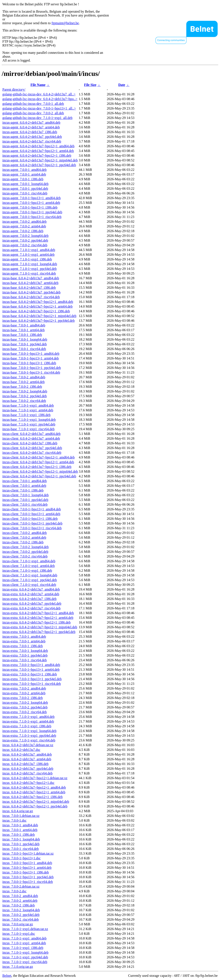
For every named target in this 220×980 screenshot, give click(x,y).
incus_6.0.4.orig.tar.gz (18, 811)
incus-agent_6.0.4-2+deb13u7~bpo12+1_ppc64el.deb (39, 165)
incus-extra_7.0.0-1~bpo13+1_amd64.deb (31, 665)
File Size (90, 85)
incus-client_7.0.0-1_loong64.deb (26, 495)
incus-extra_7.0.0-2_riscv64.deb (25, 712)
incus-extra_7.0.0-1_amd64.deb (24, 637)
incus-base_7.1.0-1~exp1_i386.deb (26, 415)
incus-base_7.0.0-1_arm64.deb (24, 330)
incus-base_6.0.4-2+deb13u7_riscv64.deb (31, 297)
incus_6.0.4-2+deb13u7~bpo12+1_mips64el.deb (36, 802)
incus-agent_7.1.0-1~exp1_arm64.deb (28, 255)
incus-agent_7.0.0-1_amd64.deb (24, 170)
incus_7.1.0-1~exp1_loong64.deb (25, 952)
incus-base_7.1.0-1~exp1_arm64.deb (28, 410)
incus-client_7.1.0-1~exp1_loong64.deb (30, 575)
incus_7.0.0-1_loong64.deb (21, 839)
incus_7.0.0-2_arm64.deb (20, 901)
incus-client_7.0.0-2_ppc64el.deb (25, 552)
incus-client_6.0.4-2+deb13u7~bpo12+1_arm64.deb (38, 462)
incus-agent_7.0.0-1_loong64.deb (25, 184)
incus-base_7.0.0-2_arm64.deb (24, 382)
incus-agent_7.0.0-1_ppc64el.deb (25, 189)
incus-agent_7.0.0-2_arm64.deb (24, 226)
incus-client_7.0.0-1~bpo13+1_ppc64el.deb (32, 523)
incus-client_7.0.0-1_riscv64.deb (25, 504)
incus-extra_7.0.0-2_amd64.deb (24, 688)
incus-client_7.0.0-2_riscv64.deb (25, 556)
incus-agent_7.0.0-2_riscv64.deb (25, 245)
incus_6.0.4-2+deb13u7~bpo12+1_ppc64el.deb (35, 806)
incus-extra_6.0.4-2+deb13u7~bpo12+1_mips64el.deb (40, 627)
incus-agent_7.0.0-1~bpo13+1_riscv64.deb (32, 217)
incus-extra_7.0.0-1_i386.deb (23, 646)
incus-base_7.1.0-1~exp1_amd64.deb (28, 405)
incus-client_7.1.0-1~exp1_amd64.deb (29, 561)
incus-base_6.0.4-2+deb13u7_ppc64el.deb (31, 292)
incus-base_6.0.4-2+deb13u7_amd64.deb (31, 278)
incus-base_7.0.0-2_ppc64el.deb (25, 396)
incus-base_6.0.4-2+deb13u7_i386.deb (29, 288)
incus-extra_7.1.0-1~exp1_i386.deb (27, 726)
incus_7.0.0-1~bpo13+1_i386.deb (26, 872)
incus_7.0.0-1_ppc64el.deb (21, 844)
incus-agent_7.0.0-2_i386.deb (23, 231)
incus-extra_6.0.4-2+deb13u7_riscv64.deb (31, 608)
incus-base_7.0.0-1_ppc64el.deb (25, 344)
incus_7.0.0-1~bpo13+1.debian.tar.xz (28, 853)
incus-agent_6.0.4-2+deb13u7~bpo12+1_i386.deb (37, 156)
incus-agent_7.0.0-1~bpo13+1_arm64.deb (31, 203)
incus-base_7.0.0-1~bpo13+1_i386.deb (29, 363)
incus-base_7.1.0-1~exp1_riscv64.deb (28, 429)
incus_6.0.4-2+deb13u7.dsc (21, 750)
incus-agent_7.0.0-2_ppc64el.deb (25, 240)
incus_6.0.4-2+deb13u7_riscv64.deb (27, 773)
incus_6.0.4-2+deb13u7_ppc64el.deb (28, 769)
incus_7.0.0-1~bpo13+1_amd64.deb (27, 863)
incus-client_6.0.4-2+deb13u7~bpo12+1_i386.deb (37, 467)
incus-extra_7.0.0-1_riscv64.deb (25, 660)
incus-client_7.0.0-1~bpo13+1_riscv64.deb (32, 528)
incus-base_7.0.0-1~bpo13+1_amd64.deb (31, 354)
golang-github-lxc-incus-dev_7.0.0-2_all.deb (33, 113)
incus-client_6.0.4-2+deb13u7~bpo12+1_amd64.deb (38, 457)
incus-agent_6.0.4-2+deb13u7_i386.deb (30, 132)
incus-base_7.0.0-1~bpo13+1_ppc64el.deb (32, 368)
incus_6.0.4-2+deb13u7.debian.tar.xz (28, 745)
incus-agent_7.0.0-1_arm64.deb (24, 174)
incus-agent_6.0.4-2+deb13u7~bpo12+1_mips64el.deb (40, 160)
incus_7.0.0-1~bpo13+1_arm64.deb (27, 868)
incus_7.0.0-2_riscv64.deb (21, 919)
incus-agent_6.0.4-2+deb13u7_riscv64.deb (32, 141)
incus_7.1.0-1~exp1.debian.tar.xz (25, 929)
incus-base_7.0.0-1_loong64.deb (25, 339)
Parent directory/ (14, 89)
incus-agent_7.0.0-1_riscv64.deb (25, 193)
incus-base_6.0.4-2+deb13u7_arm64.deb (30, 283)
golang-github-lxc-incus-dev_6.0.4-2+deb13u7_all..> (39, 94)
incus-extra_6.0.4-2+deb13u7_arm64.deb (31, 594)
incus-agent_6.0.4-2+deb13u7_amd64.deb (31, 122)
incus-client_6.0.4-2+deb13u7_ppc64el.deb (32, 448)
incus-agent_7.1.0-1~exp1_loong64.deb (30, 264)
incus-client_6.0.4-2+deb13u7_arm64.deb (31, 438)
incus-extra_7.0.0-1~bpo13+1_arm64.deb (31, 670)
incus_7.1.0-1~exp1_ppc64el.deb (25, 957)
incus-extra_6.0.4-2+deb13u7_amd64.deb (31, 589)
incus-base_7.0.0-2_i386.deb (22, 387)
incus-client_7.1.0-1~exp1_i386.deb (27, 570)
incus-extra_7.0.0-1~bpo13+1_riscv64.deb (32, 684)
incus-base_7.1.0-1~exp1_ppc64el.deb (29, 424)
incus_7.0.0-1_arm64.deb (20, 830)
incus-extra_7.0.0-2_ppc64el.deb (25, 707)
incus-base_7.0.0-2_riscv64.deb (24, 401)
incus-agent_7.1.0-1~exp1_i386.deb (27, 259)
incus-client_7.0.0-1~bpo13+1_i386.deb (30, 519)
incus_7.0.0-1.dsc (14, 820)
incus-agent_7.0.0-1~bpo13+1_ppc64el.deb (32, 212)
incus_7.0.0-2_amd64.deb (20, 896)
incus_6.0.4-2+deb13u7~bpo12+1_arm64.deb (34, 792)
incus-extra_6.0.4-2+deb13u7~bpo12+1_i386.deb (37, 622)
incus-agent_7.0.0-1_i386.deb (23, 179)
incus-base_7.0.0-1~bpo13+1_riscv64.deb (31, 372)
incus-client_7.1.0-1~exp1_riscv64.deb (29, 585)
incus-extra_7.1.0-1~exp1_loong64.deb (29, 731)
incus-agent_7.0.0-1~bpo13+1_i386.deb (30, 207)
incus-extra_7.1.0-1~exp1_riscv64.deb (29, 740)
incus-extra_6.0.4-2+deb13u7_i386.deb (29, 599)
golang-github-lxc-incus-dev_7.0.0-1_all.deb (33, 104)
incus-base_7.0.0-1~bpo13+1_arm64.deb (31, 358)
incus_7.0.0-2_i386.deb (19, 905)
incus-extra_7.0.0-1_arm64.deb (24, 641)
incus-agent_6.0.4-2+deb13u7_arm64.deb (31, 127)
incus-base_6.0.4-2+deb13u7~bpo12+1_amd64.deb (38, 302)
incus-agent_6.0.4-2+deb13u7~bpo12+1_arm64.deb (38, 151)
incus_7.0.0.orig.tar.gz (18, 924)
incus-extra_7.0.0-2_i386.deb (23, 698)
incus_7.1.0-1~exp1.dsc (19, 934)
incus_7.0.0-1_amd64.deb (20, 825)
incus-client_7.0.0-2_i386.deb (23, 542)
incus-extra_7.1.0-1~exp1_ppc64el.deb (29, 736)
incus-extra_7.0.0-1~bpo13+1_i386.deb (30, 674)
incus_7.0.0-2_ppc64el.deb (21, 915)
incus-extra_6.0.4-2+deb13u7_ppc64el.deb (32, 603)
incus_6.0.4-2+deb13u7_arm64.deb (27, 759)
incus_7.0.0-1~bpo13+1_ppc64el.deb (28, 877)
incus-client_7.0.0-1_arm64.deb (24, 486)
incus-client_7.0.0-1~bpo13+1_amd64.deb (32, 509)
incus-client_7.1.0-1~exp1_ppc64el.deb (30, 580)
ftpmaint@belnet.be (65, 23)
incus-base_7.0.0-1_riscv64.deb (24, 349)
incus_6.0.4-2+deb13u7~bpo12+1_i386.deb (32, 797)
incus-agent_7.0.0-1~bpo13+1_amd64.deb (31, 198)
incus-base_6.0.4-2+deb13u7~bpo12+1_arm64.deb (37, 306)
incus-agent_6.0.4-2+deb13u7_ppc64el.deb (32, 137)
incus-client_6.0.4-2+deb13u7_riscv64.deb (32, 453)
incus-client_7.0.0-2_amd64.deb (25, 533)
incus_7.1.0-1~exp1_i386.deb (23, 948)
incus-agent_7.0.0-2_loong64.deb (25, 236)
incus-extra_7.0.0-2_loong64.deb (25, 703)
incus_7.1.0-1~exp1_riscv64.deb (25, 962)
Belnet (7, 976)
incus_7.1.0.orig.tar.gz (18, 967)
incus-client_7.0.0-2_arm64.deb (24, 537)
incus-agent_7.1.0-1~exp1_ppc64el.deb (30, 269)
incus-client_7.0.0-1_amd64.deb (25, 481)
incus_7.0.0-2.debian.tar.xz (21, 886)
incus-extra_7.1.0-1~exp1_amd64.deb (28, 717)
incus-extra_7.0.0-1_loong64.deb (25, 651)
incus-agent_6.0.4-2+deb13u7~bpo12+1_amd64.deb (38, 146)
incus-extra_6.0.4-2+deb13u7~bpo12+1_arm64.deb (38, 618)
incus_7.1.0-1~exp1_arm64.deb (24, 943)
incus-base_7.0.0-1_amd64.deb (24, 325)
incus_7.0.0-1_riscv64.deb (21, 849)
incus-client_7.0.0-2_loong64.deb (26, 547)
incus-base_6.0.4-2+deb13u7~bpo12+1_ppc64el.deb (38, 321)
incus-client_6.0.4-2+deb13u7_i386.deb (30, 443)
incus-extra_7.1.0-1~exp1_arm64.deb (28, 721)
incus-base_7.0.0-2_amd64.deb (24, 377)
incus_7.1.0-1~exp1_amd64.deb (24, 938)
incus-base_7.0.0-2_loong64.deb (25, 391)
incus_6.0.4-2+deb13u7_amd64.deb (27, 754)
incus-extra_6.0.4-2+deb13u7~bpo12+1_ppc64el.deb (39, 632)
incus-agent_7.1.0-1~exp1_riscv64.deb (29, 273)
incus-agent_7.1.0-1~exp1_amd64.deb (29, 250)
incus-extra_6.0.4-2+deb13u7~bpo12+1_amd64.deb (38, 613)
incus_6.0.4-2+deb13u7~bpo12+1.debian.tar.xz (35, 778)
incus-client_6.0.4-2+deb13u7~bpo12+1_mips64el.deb (40, 471)
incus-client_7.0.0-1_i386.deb (23, 490)
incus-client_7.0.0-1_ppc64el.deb (25, 500)
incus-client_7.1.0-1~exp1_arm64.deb (29, 566)
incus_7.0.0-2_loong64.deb (21, 910)
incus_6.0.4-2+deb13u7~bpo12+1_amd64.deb (34, 787)
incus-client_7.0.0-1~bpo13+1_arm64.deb (31, 514)
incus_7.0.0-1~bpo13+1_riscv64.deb (28, 882)
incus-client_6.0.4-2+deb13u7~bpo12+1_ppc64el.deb (39, 476)
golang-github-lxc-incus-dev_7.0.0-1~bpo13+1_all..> (39, 108)
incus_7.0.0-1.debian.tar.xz (21, 816)
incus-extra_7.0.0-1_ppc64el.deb (25, 655)
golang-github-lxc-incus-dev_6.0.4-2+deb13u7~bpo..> (40, 99)
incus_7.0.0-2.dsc (14, 891)
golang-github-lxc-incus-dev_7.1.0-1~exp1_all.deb (37, 118)
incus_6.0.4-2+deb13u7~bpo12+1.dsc (28, 783)
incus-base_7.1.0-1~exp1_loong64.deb (29, 420)
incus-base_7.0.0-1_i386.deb (22, 335)
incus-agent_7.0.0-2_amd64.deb (24, 222)
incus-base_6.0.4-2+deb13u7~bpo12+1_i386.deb (36, 311)
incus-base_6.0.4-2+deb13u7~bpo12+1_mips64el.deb (39, 316)
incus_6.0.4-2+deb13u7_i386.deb (25, 764)
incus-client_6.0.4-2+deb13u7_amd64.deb (31, 434)
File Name (38, 85)
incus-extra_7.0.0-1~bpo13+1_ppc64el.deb (32, 679)
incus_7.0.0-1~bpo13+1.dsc (21, 858)
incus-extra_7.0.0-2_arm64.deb (24, 693)
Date (122, 85)
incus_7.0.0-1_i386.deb (19, 835)
